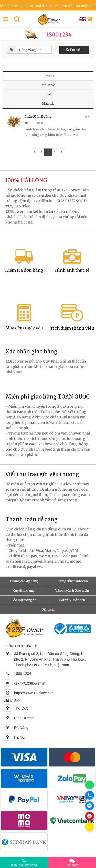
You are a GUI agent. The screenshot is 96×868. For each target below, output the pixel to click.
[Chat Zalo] (90, 806)
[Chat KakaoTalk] (90, 827)
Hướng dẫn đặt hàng (24, 581)
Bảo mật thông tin (24, 600)
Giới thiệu (48, 609)
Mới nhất (48, 85)
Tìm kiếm (74, 50)
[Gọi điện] (90, 795)
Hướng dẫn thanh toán (72, 581)
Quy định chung (24, 591)
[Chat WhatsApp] (90, 785)
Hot (48, 94)
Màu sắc (48, 103)
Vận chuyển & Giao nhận (72, 591)
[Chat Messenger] (90, 816)
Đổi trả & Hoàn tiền (72, 600)
